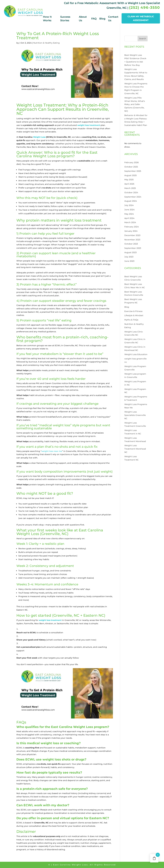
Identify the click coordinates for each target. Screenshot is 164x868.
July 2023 (129, 257)
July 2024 (129, 205)
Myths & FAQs (131, 320)
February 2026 (132, 162)
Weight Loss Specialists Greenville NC (135, 415)
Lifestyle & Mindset (134, 315)
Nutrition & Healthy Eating (46, 43)
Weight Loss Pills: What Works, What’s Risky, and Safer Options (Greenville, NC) (135, 104)
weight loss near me (52, 451)
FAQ (94, 19)
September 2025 (133, 171)
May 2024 (129, 214)
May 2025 (129, 180)
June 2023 (129, 261)
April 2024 (129, 218)
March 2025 (130, 188)
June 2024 (129, 210)
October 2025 (131, 167)
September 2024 (133, 197)
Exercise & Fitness (133, 311)
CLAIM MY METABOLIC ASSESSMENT (141, 18)
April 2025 (129, 184)
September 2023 (133, 248)
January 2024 (131, 231)
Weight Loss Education (136, 354)
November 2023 (132, 240)
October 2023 (131, 244)
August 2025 (130, 175)
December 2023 (132, 235)
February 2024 (132, 227)
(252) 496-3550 (145, 8)
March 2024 (130, 222)
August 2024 (131, 201)
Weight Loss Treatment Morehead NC (135, 449)
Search (143, 39)
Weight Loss (39, 137)
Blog (102, 19)
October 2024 (131, 192)
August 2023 (130, 252)
